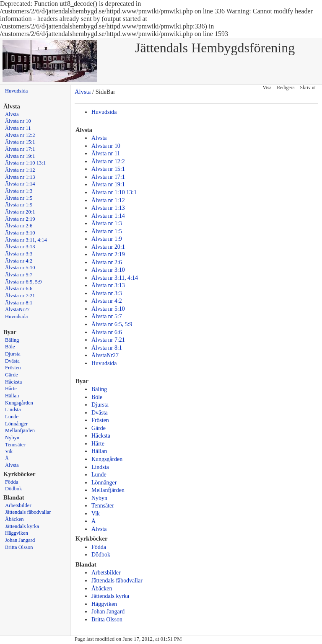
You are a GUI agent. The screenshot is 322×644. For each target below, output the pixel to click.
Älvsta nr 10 (18, 121)
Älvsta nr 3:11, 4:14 (26, 240)
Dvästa (12, 361)
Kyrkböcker (19, 474)
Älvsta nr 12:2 (20, 135)
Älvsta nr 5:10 (20, 268)
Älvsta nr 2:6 (19, 226)
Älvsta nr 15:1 (20, 142)
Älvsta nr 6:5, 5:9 (23, 282)
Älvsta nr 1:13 (20, 177)
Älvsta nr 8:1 (19, 303)
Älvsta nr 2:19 (20, 219)
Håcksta (13, 382)
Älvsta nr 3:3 (19, 254)
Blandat (14, 497)
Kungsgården (19, 403)
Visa (267, 88)
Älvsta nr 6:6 (19, 289)
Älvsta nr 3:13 (20, 247)
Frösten (13, 368)
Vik (9, 451)
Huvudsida (16, 91)
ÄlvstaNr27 (17, 309)
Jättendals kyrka (22, 526)
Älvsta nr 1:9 (19, 205)
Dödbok (13, 489)
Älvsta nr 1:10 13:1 (25, 163)
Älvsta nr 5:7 (19, 275)
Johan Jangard (20, 540)
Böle (10, 347)
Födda (12, 482)
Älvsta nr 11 (18, 128)
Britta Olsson (19, 547)
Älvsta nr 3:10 (20, 233)
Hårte (11, 389)
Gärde (12, 375)
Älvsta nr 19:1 (20, 156)
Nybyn (12, 438)
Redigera (286, 88)
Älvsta (12, 114)
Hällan (12, 396)
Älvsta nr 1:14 (20, 184)
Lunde (12, 417)
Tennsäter (15, 445)
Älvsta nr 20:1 (20, 212)
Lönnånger (16, 424)
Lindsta (13, 410)
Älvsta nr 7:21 (20, 296)
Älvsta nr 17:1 (20, 149)
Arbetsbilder (18, 505)
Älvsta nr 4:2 (19, 261)
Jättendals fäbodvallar (28, 512)
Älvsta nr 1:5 (19, 198)
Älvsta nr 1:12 (20, 170)
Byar (10, 332)
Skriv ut (308, 88)
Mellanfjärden (20, 430)
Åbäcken (14, 519)
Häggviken (17, 533)
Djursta (13, 354)
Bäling (12, 340)
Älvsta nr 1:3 (19, 191)
